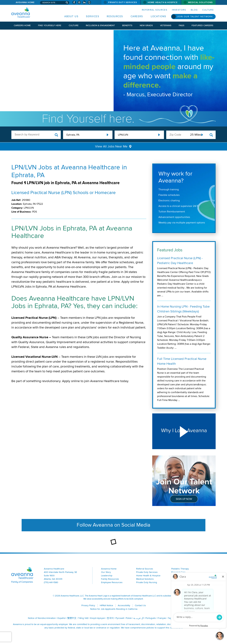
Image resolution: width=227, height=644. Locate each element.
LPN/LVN (123, 135)
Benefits (127, 25)
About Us (71, 16)
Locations (159, 16)
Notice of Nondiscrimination (42, 618)
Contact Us (140, 605)
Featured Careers (202, 25)
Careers (137, 16)
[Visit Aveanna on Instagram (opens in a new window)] (79, 2)
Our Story (106, 572)
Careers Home (22, 25)
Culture (208, 10)
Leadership (107, 576)
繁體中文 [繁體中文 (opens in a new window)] (72, 618)
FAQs (182, 25)
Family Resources (110, 579)
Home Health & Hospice (163, 2)
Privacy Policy (88, 605)
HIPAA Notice (106, 605)
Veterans (166, 25)
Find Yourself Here (50, 25)
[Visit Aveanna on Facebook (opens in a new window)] (74, 2)
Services (93, 16)
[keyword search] (36, 135)
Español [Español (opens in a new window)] (62, 618)
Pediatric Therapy (180, 569)
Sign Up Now (184, 499)
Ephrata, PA (73, 135)
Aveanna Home (25, 2)
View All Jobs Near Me (111, 146)
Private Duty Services (123, 2)
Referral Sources (155, 10)
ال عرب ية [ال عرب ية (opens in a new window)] (139, 618)
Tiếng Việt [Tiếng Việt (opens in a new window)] (83, 618)
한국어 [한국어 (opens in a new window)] (110, 618)
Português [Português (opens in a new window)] (151, 618)
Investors (179, 10)
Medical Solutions (200, 2)
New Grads (146, 25)
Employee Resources (112, 582)
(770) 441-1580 (51, 582)
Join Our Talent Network (195, 16)
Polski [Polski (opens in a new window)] (129, 618)
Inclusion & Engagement (100, 25)
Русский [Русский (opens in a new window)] (120, 618)
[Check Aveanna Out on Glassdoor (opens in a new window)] (89, 2)
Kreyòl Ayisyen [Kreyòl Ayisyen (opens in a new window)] (98, 618)
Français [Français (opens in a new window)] (162, 618)
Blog (194, 10)
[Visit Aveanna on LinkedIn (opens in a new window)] (84, 2)
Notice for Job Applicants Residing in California (114, 609)
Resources (115, 16)
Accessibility (124, 605)
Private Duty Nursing (147, 582)
